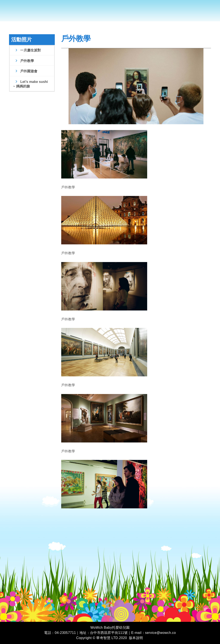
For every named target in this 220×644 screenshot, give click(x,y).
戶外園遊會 (26, 71)
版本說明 (136, 638)
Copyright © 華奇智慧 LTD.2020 (102, 638)
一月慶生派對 (28, 50)
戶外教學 (24, 61)
